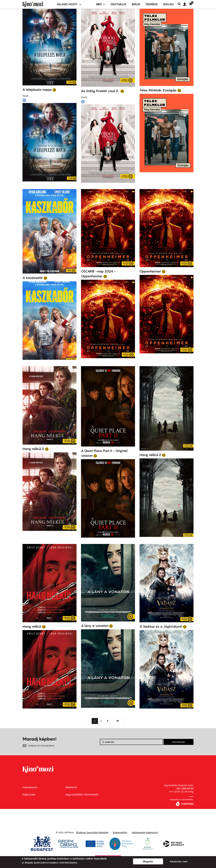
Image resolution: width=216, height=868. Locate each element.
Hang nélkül (32, 626)
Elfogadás (148, 861)
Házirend (71, 787)
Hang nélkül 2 (33, 449)
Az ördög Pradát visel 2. (100, 91)
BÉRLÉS (136, 4)
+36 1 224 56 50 (185, 788)
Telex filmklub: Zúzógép (158, 90)
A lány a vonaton (95, 626)
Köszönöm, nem (179, 861)
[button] (186, 4)
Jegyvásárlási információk (82, 794)
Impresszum (30, 787)
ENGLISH (168, 4)
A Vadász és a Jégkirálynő (161, 626)
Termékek (152, 4)
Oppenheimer (150, 271)
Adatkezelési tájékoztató (145, 832)
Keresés (180, 4)
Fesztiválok (119, 4)
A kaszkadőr (33, 278)
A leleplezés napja (37, 90)
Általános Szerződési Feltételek (92, 832)
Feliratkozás (178, 742)
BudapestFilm (120, 832)
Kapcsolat (29, 794)
